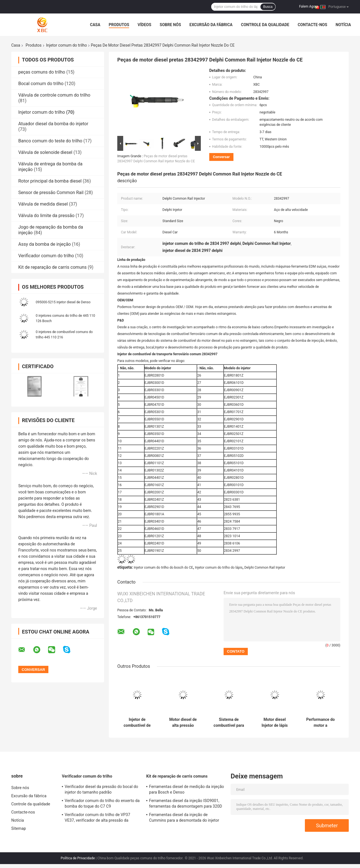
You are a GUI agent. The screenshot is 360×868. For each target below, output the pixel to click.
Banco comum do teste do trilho (50, 141)
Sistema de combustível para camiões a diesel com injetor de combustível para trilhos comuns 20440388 (229, 723)
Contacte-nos (312, 25)
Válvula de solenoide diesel (45, 152)
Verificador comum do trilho (46, 256)
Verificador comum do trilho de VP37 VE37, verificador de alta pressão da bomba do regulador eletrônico (97, 818)
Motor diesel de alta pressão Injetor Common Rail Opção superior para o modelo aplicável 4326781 (183, 723)
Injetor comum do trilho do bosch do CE (163, 568)
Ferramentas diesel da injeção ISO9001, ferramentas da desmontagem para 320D (185, 803)
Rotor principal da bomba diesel (50, 181)
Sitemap (19, 828)
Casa (95, 25)
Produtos (119, 25)
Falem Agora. (309, 6)
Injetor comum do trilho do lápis (219, 568)
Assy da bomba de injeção (45, 244)
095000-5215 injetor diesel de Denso (63, 302)
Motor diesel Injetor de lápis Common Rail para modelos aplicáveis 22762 (275, 723)
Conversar (221, 157)
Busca (268, 7)
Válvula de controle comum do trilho (54, 95)
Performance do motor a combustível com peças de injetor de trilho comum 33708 (320, 723)
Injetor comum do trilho (67, 45)
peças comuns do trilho (42, 72)
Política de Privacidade (78, 858)
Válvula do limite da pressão (46, 216)
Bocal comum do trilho (41, 84)
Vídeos (144, 25)
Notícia (343, 25)
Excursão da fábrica (211, 25)
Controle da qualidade (265, 25)
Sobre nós (170, 25)
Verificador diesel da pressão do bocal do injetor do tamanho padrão (101, 789)
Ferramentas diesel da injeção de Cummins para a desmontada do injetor (184, 817)
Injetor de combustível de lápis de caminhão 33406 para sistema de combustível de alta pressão (137, 723)
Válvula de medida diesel (43, 204)
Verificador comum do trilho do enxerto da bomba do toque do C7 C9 (102, 803)
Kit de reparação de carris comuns (52, 267)
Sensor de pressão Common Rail (51, 192)
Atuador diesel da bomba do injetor (53, 124)
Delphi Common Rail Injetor (265, 568)
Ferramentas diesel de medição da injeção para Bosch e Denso (186, 789)
